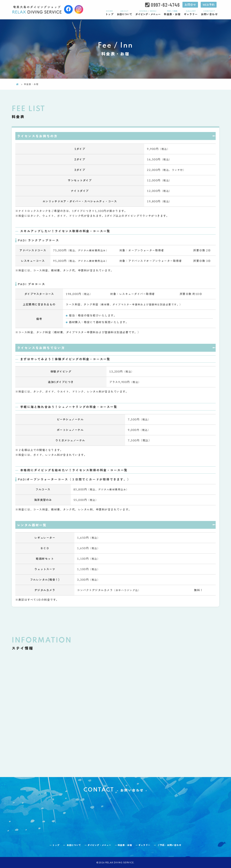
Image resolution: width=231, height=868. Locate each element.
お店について (125, 13)
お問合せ (188, 5)
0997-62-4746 (163, 5)
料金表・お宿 (172, 13)
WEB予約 (208, 5)
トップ (110, 13)
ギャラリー (191, 13)
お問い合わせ (209, 13)
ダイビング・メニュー (148, 13)
